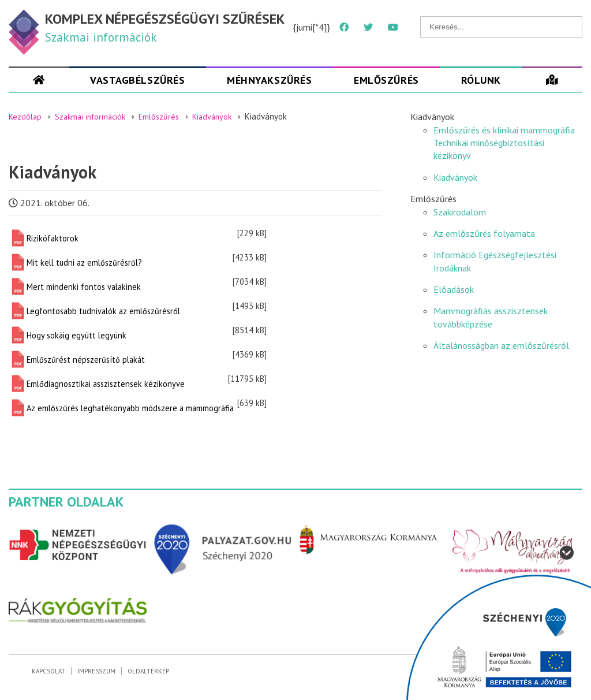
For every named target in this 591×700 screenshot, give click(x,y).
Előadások (454, 289)
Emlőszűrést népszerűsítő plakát (86, 360)
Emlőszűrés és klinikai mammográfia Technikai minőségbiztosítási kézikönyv (504, 143)
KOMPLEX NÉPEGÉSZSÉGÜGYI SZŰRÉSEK (165, 19)
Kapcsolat (48, 671)
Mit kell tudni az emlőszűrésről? (84, 262)
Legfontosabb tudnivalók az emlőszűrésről (103, 311)
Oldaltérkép (148, 671)
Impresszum (96, 671)
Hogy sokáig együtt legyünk (76, 335)
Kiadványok (455, 177)
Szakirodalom (460, 212)
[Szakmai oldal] (39, 80)
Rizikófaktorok (53, 238)
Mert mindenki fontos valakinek (84, 287)
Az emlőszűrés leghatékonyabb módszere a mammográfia (130, 408)
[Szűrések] (552, 80)
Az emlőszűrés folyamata (484, 233)
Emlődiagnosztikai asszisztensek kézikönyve (106, 384)
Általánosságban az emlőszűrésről (501, 345)
